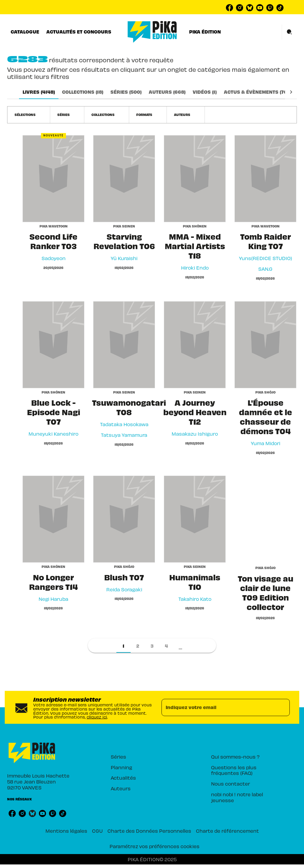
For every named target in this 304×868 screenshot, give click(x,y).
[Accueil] (152, 32)
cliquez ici (97, 717)
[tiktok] (280, 8)
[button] (29, 115)
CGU (97, 831)
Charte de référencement (227, 831)
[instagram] (240, 8)
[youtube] (260, 8)
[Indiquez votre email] (218, 707)
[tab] (25, 32)
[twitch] (270, 8)
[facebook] (229, 8)
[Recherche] (289, 32)
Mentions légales (66, 831)
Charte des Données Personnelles (149, 831)
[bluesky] (250, 8)
